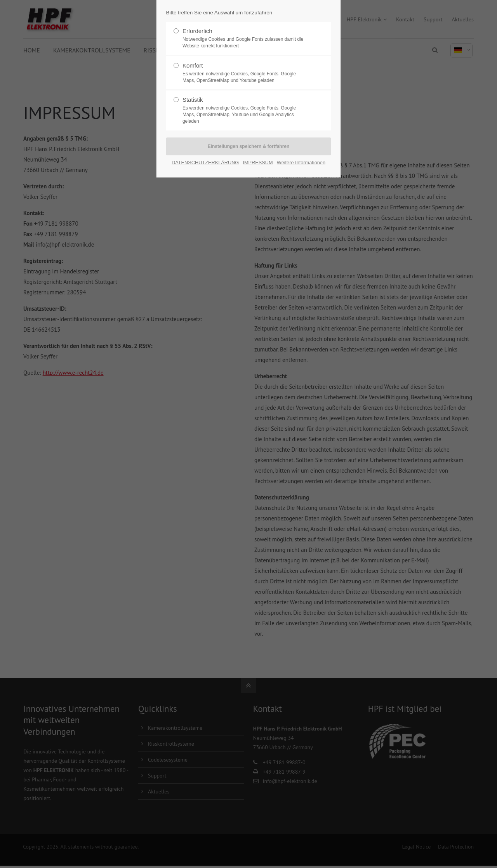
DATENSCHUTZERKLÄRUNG (205, 163)
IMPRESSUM (258, 163)
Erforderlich (245, 38)
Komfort (245, 73)
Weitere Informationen (301, 163)
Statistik (245, 110)
